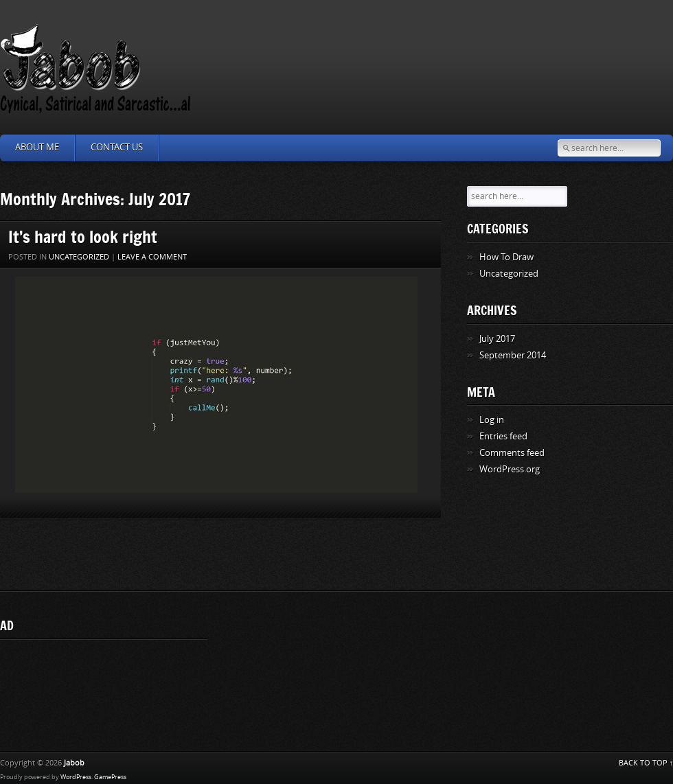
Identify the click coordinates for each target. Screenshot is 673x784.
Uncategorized (79, 257)
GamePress (110, 777)
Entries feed (503, 436)
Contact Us (117, 147)
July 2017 (497, 339)
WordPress (76, 777)
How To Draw (506, 257)
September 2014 (513, 355)
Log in (492, 420)
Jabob (74, 763)
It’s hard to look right (83, 237)
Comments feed (512, 453)
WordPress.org (510, 469)
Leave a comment (152, 257)
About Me (37, 147)
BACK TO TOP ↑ (646, 763)
